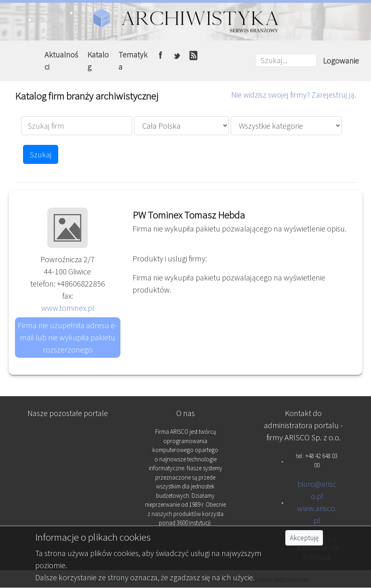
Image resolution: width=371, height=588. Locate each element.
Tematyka (133, 60)
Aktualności (61, 60)
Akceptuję (304, 538)
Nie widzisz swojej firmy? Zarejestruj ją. (294, 94)
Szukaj (41, 154)
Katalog (98, 60)
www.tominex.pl (68, 308)
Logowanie (341, 60)
